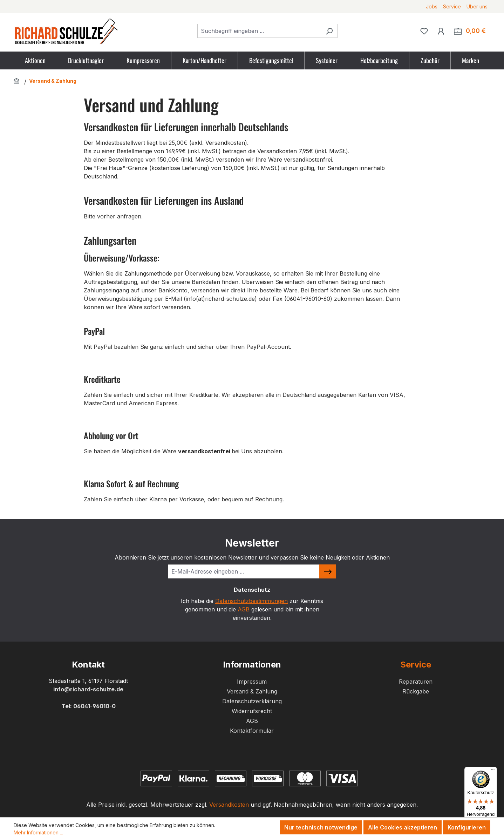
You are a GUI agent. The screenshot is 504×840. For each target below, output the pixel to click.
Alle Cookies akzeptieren (403, 827)
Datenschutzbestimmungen (251, 601)
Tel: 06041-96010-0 (88, 706)
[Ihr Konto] (441, 31)
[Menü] (493, 771)
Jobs (432, 6)
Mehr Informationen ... (38, 832)
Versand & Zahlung (252, 691)
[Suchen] (329, 31)
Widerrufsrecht (252, 711)
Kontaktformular (252, 731)
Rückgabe (416, 691)
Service (452, 6)
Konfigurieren (467, 827)
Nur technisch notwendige (321, 827)
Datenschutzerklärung (252, 701)
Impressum (252, 682)
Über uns (477, 6)
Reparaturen (416, 682)
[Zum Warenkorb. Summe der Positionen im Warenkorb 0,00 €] (470, 31)
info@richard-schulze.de (88, 689)
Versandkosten (229, 805)
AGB (244, 609)
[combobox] (259, 31)
